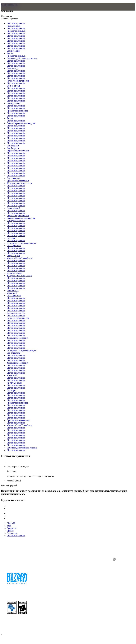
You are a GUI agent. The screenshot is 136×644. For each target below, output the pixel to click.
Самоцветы (10, 5)
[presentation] (12, 10)
